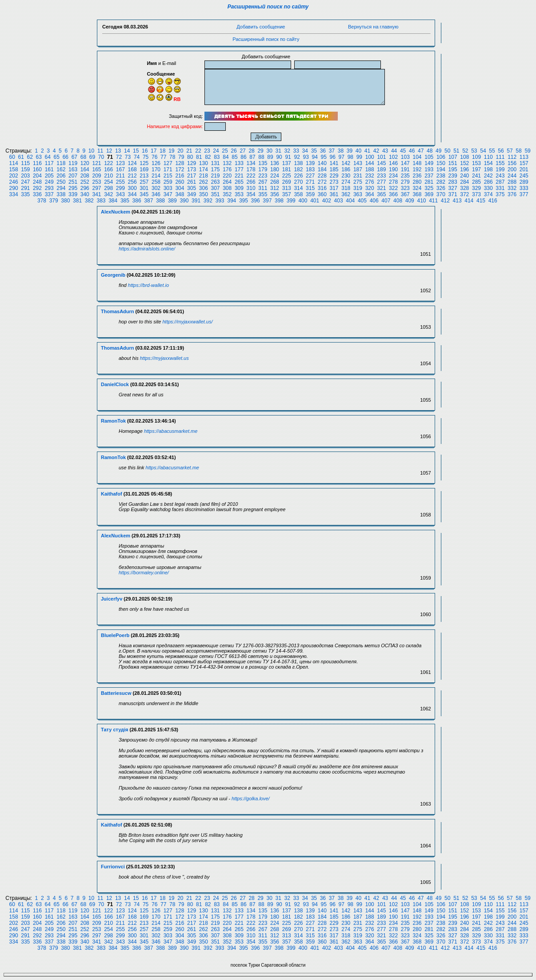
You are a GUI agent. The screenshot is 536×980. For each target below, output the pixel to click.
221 (239, 176)
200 (512, 169)
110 (488, 157)
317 (334, 188)
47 (421, 151)
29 (260, 151)
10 (91, 151)
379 (54, 201)
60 (12, 157)
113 (524, 157)
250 (61, 182)
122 (108, 163)
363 (358, 194)
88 (261, 157)
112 (512, 157)
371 (453, 194)
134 (251, 163)
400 (303, 201)
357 (287, 194)
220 (227, 176)
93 (306, 157)
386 (137, 201)
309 (239, 188)
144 (370, 163)
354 (251, 194)
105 (429, 157)
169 (144, 169)
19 (171, 151)
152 (464, 163)
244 (512, 176)
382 (89, 201)
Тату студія (114, 730)
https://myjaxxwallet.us (164, 358)
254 (108, 182)
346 (156, 194)
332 (512, 188)
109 (476, 157)
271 (310, 182)
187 (358, 169)
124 (132, 163)
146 (393, 163)
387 (148, 201)
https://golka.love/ (251, 799)
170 (156, 169)
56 (501, 151)
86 (243, 157)
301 (144, 188)
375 (500, 194)
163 (73, 169)
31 (278, 151)
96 (333, 157)
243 (500, 176)
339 (73, 194)
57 (510, 151)
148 (417, 163)
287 (500, 182)
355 (263, 194)
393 (220, 201)
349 (192, 194)
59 (527, 151)
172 (180, 169)
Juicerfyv (112, 599)
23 (207, 151)
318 (346, 188)
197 (476, 169)
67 (74, 157)
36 (323, 151)
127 (168, 163)
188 (370, 169)
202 (14, 176)
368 (417, 194)
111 (500, 157)
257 (144, 182)
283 (453, 182)
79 (181, 157)
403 (339, 201)
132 (227, 163)
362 (346, 194)
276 (370, 182)
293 (49, 188)
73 (128, 157)
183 (310, 169)
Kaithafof (112, 494)
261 (192, 182)
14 (127, 151)
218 (204, 176)
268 (275, 182)
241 (476, 176)
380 (65, 201)
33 (296, 151)
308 (227, 188)
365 (381, 194)
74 (137, 157)
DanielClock (115, 384)
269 (287, 182)
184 (322, 169)
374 (488, 194)
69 (92, 157)
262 (204, 182)
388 (160, 201)
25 (225, 151)
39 (350, 151)
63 (39, 157)
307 (215, 188)
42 (376, 151)
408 (398, 201)
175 (215, 169)
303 (168, 188)
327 (453, 188)
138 (298, 163)
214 (156, 176)
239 (453, 176)
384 (113, 201)
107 (453, 157)
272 (322, 182)
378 (42, 201)
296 (85, 188)
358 (298, 194)
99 (359, 157)
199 (500, 169)
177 (239, 169)
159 (25, 169)
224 (275, 176)
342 (108, 194)
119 (73, 163)
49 (438, 151)
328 (464, 188)
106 (441, 157)
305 (192, 188)
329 (476, 188)
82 (208, 157)
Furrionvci (113, 867)
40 (358, 151)
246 (14, 182)
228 (322, 176)
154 (488, 163)
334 (14, 194)
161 (49, 169)
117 (49, 163)
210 (108, 176)
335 (25, 194)
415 (481, 201)
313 (287, 188)
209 (96, 176)
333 (524, 188)
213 (144, 176)
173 (192, 169)
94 (315, 157)
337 (49, 194)
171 (168, 169)
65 (57, 157)
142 (346, 163)
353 (239, 194)
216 (180, 176)
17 (154, 151)
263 (215, 182)
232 (370, 176)
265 (239, 182)
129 (192, 163)
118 (61, 163)
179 (263, 169)
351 (215, 194)
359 (310, 194)
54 (483, 151)
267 (263, 182)
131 (215, 163)
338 (61, 194)
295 (73, 188)
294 (61, 188)
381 (77, 201)
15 (136, 151)
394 (232, 201)
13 (118, 151)
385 (125, 201)
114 (14, 163)
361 (334, 194)
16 (145, 151)
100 (370, 157)
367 (405, 194)
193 (429, 169)
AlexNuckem (116, 212)
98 (350, 157)
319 (358, 188)
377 (524, 194)
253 (96, 182)
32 (287, 151)
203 (25, 176)
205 (49, 176)
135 (263, 163)
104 (417, 157)
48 (430, 151)
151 (453, 163)
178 (251, 169)
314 (298, 188)
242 (488, 176)
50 (447, 151)
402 (327, 201)
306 (204, 188)
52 (465, 151)
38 (341, 151)
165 (96, 169)
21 (189, 151)
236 (417, 176)
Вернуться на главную (373, 27)
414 (469, 201)
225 (287, 176)
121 (96, 163)
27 (242, 151)
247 (25, 182)
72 (119, 157)
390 (184, 201)
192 (417, 169)
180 (275, 169)
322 (393, 188)
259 (168, 182)
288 (512, 182)
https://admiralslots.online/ (147, 249)
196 (464, 169)
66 (66, 157)
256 (132, 182)
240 (464, 176)
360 (322, 194)
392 (208, 201)
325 (429, 188)
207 (73, 176)
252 (85, 182)
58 (518, 151)
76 (154, 157)
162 (61, 169)
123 (120, 163)
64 (48, 157)
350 (204, 194)
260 (180, 182)
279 (405, 182)
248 (37, 182)
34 (305, 151)
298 (108, 188)
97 (342, 157)
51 (456, 151)
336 (37, 194)
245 (524, 176)
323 (405, 188)
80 (190, 157)
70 (101, 157)
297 (96, 188)
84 (226, 157)
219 (215, 176)
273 (334, 182)
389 (172, 201)
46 (412, 151)
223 (263, 176)
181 (287, 169)
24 (216, 151)
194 (441, 169)
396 (256, 201)
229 (334, 176)
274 (346, 182)
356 (275, 194)
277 (381, 182)
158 (14, 169)
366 (393, 194)
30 (269, 151)
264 (227, 182)
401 (315, 201)
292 (37, 188)
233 (381, 176)
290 (14, 188)
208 (85, 176)
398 (279, 201)
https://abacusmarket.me (171, 431)
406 (374, 201)
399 (291, 201)
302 (156, 188)
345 (144, 194)
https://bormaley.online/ (144, 573)
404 (350, 201)
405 (362, 201)
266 (251, 182)
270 (298, 182)
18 (162, 151)
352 (227, 194)
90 (279, 157)
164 (85, 169)
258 (156, 182)
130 (204, 163)
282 (441, 182)
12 (109, 151)
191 (405, 169)
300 (132, 188)
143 (358, 163)
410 (421, 201)
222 (251, 176)
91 (288, 157)
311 (263, 188)
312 (275, 188)
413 (457, 201)
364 (370, 194)
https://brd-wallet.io (148, 285)
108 (464, 157)
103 (405, 157)
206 (61, 176)
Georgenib (113, 275)
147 (405, 163)
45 (403, 151)
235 (405, 176)
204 (37, 176)
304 (180, 188)
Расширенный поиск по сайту (268, 7)
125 (144, 163)
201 (524, 169)
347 (168, 194)
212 (132, 176)
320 (370, 188)
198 (488, 169)
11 (100, 151)
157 (524, 163)
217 (192, 176)
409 (410, 201)
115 (25, 163)
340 (85, 194)
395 (244, 201)
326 (441, 188)
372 (464, 194)
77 (163, 157)
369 (429, 194)
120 (85, 163)
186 (346, 169)
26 (234, 151)
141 (334, 163)
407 (386, 201)
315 (310, 188)
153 (476, 163)
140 (322, 163)
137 (287, 163)
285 (476, 182)
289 (524, 182)
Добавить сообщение (261, 27)
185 (334, 169)
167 (120, 169)
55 (492, 151)
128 (180, 163)
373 (476, 194)
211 (120, 176)
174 (204, 169)
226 (298, 176)
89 (270, 157)
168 (132, 169)
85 (234, 157)
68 (83, 157)
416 (493, 201)
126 (156, 163)
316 (322, 188)
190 (393, 169)
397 (267, 201)
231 (358, 176)
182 (298, 169)
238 (441, 176)
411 (433, 201)
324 (417, 188)
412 (445, 201)
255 (120, 182)
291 (25, 188)
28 (251, 151)
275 (358, 182)
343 (120, 194)
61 (21, 157)
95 (324, 157)
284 (464, 182)
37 (332, 151)
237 (429, 176)
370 (441, 194)
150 (441, 163)
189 (381, 169)
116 (37, 163)
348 (180, 194)
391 (196, 201)
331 (500, 188)
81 (199, 157)
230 (346, 176)
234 (393, 176)
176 (227, 169)
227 (310, 176)
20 (180, 151)
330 (488, 188)
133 (239, 163)
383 (101, 201)
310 (251, 188)
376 (512, 194)
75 (146, 157)
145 (381, 163)
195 (453, 169)
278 (393, 182)
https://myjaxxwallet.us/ (187, 322)
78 (172, 157)
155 (500, 163)
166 (108, 169)
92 (297, 157)
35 (314, 151)
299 (120, 188)
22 (198, 151)
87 (252, 157)
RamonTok (113, 421)
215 (168, 176)
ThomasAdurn (118, 311)
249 (49, 182)
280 (417, 182)
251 (73, 182)
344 (132, 194)
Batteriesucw (116, 693)
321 (381, 188)
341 (96, 194)
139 (310, 163)
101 (381, 157)
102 (393, 157)
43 (385, 151)
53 (474, 151)
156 (512, 163)
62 (30, 157)
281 (429, 182)
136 (275, 163)
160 (37, 169)
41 (367, 151)
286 (488, 182)
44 (394, 151)
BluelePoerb (115, 635)
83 (217, 157)
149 (429, 163)
